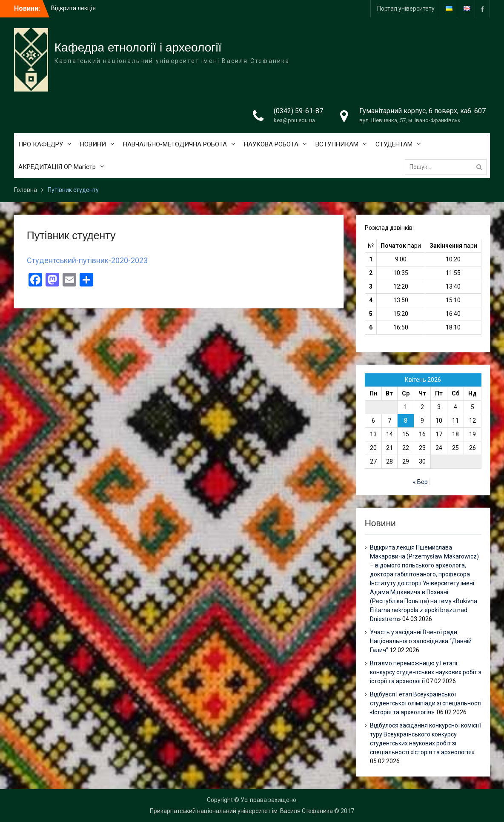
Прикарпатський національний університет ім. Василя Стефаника (241, 811)
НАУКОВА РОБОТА (271, 144)
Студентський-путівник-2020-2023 (87, 260)
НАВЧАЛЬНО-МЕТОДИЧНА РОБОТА (175, 144)
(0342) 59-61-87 (298, 111)
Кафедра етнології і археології (138, 47)
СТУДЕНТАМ (394, 144)
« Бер (420, 482)
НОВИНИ (93, 144)
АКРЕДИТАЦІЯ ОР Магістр (57, 167)
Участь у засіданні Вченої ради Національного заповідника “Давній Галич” (421, 641)
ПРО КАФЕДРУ (41, 144)
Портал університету (406, 9)
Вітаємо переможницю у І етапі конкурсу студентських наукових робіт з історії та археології (426, 672)
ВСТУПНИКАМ (337, 144)
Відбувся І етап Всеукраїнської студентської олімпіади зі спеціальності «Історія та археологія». (426, 703)
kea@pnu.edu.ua (294, 120)
